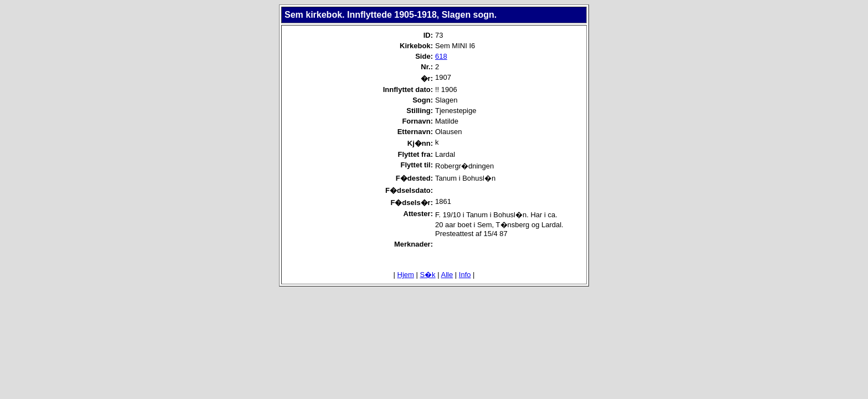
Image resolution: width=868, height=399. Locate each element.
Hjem (406, 275)
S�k (427, 275)
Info (465, 275)
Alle (447, 275)
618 (441, 56)
